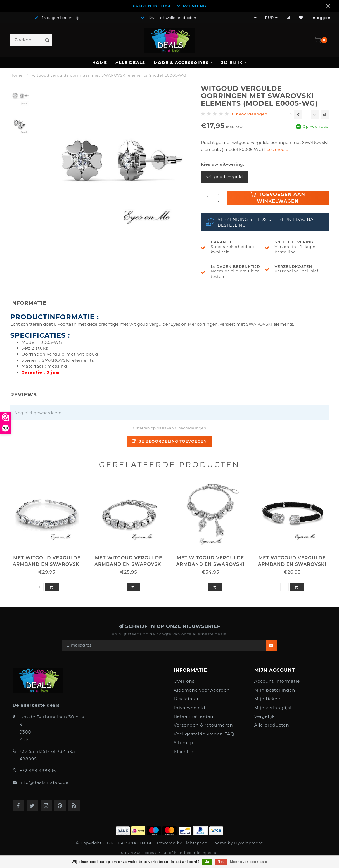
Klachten (184, 752)
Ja (207, 862)
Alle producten (272, 725)
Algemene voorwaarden (202, 690)
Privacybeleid (190, 708)
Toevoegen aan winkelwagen (278, 198)
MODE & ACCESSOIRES (181, 62)
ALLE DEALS (130, 62)
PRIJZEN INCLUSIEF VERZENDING (170, 6)
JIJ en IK (232, 62)
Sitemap (184, 743)
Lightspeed (195, 843)
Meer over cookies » (249, 862)
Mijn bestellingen (275, 690)
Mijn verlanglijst (273, 708)
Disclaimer (186, 699)
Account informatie (277, 681)
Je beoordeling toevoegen (169, 441)
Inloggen (321, 18)
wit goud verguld (225, 177)
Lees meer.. (276, 149)
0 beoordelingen (250, 114)
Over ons (184, 681)
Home (100, 62)
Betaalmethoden (194, 716)
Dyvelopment (249, 843)
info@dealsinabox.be (44, 782)
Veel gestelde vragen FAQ (204, 734)
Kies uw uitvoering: (223, 164)
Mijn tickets (268, 699)
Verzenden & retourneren (203, 725)
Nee (221, 862)
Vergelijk (265, 716)
